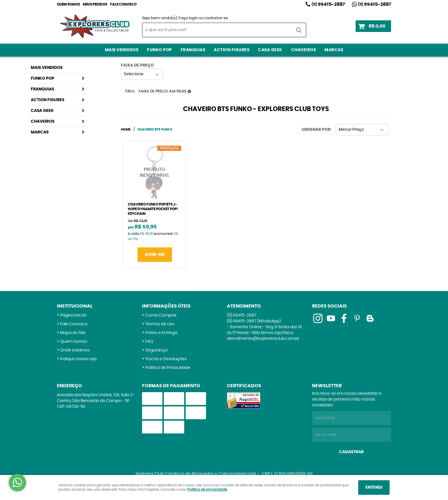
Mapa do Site (73, 333)
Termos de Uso (160, 324)
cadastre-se (216, 18)
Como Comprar (161, 315)
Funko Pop (160, 50)
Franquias (193, 50)
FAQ (149, 342)
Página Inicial (73, 315)
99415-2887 (328, 4)
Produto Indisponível (155, 172)
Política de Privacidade (168, 368)
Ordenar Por (316, 130)
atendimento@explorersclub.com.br (263, 339)
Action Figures (232, 50)
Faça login (188, 18)
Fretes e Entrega (161, 333)
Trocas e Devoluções (166, 359)
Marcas (334, 50)
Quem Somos (68, 4)
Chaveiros (304, 50)
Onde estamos (75, 350)
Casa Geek (270, 50)
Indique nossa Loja (78, 359)
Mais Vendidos (122, 50)
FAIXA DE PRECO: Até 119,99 (162, 91)
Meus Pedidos (95, 4)
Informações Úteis (166, 306)
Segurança (156, 350)
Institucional (75, 306)
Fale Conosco (123, 4)
